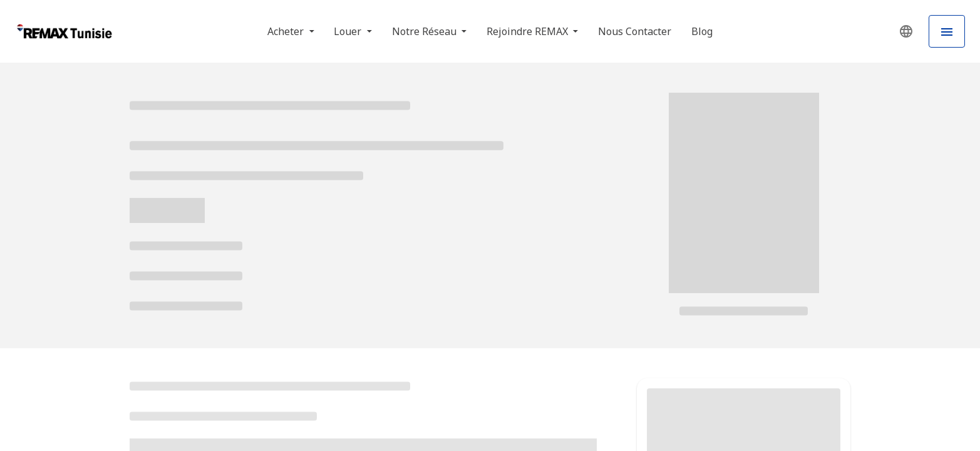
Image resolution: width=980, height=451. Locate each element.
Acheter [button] (287, 31)
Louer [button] (349, 31)
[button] (906, 31)
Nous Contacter (635, 31)
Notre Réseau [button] (426, 31)
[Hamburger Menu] (947, 31)
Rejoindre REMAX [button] (529, 31)
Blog (702, 31)
